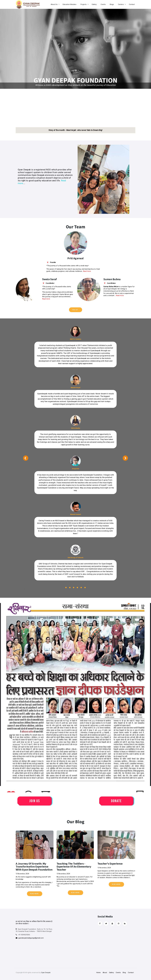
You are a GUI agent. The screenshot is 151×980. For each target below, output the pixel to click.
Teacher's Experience (110, 864)
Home (99, 973)
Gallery (94, 4)
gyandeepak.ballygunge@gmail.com (31, 938)
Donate (116, 801)
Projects (84, 4)
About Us (54, 4)
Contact (132, 4)
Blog (124, 973)
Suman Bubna (112, 279)
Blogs (112, 4)
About (105, 973)
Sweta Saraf (49, 279)
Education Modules (70, 4)
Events (103, 4)
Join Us (35, 801)
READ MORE (34, 894)
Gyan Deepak (46, 973)
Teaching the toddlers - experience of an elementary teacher (74, 867)
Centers (121, 4)
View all (75, 310)
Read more (87, 271)
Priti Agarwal (75, 258)
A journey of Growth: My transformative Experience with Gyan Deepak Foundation (34, 867)
